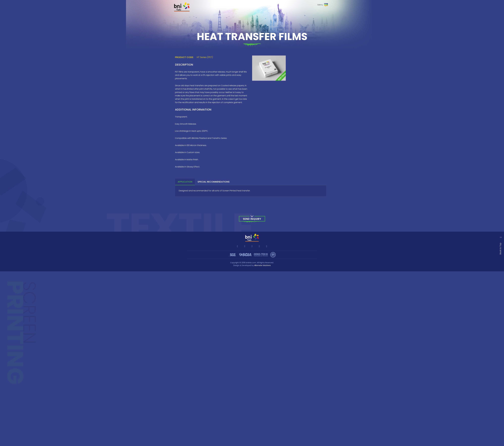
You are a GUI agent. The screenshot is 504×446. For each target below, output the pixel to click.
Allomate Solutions (262, 265)
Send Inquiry (252, 219)
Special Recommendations (214, 182)
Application (185, 182)
